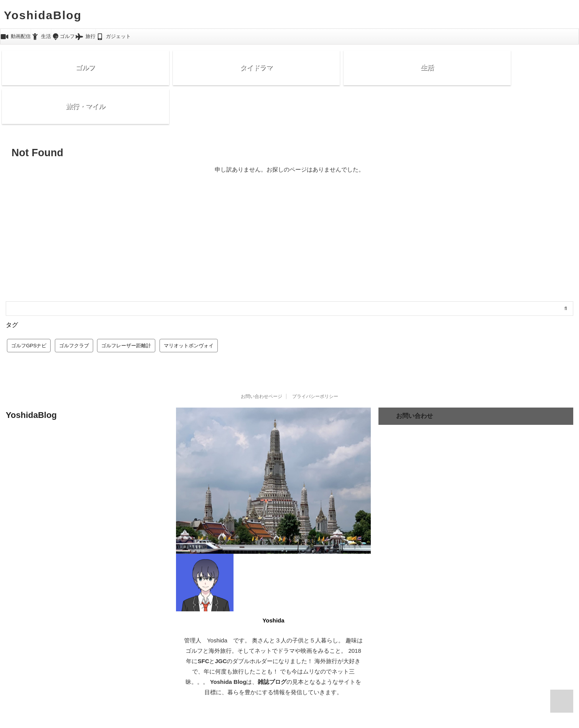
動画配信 (16, 36)
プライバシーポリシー (315, 361)
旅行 (85, 36)
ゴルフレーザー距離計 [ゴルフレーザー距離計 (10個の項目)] (126, 310)
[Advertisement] (289, 208)
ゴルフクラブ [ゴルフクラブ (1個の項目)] (74, 310)
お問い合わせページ (262, 361)
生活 (41, 36)
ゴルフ (63, 36)
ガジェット (113, 36)
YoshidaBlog (43, 15)
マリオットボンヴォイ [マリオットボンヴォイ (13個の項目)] (189, 310)
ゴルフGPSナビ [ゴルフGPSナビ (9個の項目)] (29, 310)
